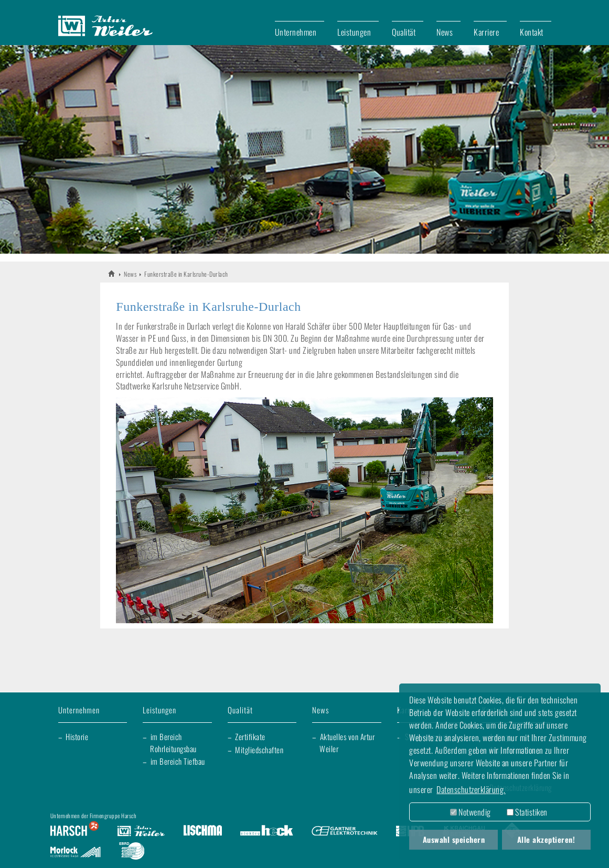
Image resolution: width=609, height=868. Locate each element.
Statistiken (527, 812)
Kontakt (532, 32)
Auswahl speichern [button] (454, 839)
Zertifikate (250, 736)
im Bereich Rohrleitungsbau (173, 742)
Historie (77, 736)
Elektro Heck (267, 831)
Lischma (202, 831)
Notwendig (471, 812)
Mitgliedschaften (259, 750)
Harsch (74, 831)
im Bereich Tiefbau (178, 761)
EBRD (132, 852)
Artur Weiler (112, 273)
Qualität (404, 32)
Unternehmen (296, 32)
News (445, 32)
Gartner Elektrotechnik (345, 831)
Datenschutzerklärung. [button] (471, 789)
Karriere (486, 32)
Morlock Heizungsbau (76, 852)
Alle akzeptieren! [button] (546, 839)
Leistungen (354, 32)
